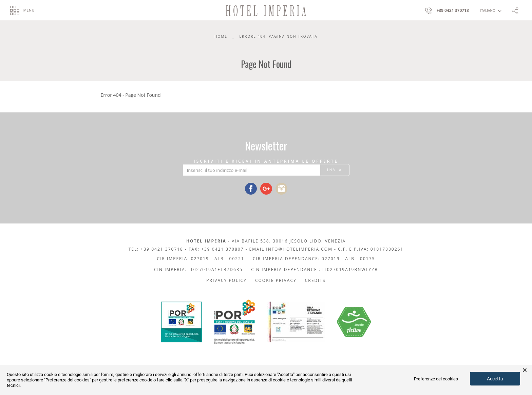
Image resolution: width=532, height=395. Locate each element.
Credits (315, 280)
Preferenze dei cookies (436, 379)
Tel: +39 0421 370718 (156, 249)
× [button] (525, 370)
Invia (335, 170)
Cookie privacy (276, 280)
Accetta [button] (495, 379)
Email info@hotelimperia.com (291, 249)
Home (221, 36)
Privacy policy (226, 280)
